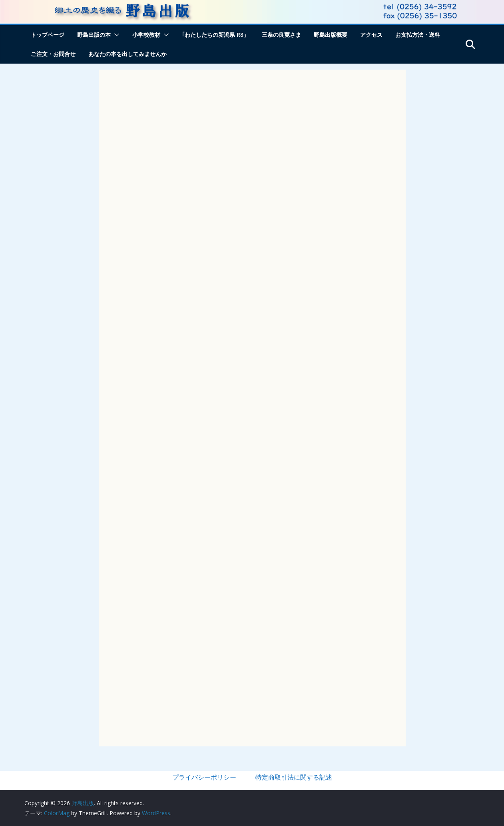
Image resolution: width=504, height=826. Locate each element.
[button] (115, 35)
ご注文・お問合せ (53, 54)
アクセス (371, 35)
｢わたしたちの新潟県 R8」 (215, 35)
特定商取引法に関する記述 (294, 777)
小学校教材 (146, 35)
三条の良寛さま (281, 35)
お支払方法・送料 (418, 35)
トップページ (48, 35)
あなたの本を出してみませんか (127, 54)
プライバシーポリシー (204, 777)
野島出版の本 (94, 35)
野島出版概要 (331, 35)
